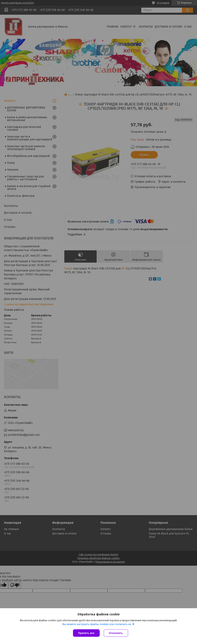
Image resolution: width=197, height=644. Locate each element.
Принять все (86, 633)
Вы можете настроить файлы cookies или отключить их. (97, 624)
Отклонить (116, 633)
